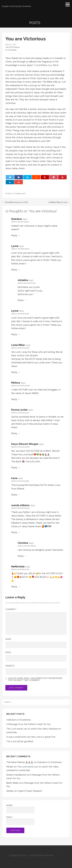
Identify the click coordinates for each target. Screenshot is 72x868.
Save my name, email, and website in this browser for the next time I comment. (35, 679)
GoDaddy (58, 855)
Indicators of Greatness (19, 720)
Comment (11, 609)
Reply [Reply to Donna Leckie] (14, 433)
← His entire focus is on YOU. (15, 202)
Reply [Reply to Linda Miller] (14, 372)
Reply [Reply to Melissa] (14, 399)
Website (10, 666)
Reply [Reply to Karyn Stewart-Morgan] (14, 468)
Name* (20, 809)
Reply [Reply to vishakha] (21, 300)
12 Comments (11, 50)
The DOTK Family (13, 47)
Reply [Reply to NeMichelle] (14, 587)
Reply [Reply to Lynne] (14, 270)
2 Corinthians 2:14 (43, 65)
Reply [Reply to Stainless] (14, 235)
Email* (20, 821)
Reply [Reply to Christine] (21, 556)
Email (8, 652)
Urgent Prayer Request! (30, 791)
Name (8, 639)
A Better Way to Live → (59, 202)
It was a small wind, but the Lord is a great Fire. (31, 737)
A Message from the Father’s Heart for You (28, 724)
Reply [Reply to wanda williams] (14, 532)
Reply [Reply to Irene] (14, 495)
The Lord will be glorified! (20, 741)
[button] (68, 4)
